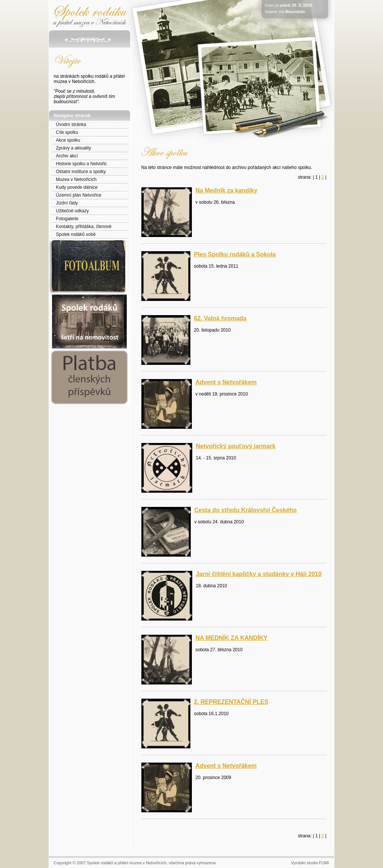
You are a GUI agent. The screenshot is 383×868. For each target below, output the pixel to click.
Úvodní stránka (71, 124)
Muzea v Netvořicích (76, 179)
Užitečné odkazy (73, 211)
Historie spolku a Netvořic (82, 164)
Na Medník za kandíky (226, 190)
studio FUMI (318, 863)
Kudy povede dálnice (77, 187)
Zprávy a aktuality (74, 148)
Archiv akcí (67, 156)
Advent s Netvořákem (226, 382)
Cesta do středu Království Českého (246, 510)
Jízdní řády (67, 203)
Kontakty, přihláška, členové (84, 227)
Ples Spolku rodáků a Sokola (235, 254)
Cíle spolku (67, 132)
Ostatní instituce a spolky (81, 172)
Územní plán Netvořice (79, 195)
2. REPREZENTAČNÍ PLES (231, 702)
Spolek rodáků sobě (76, 234)
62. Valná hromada (220, 318)
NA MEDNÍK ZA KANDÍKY (232, 638)
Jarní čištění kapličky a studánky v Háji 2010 (259, 574)
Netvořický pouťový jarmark (236, 446)
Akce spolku (68, 140)
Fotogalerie (67, 219)
